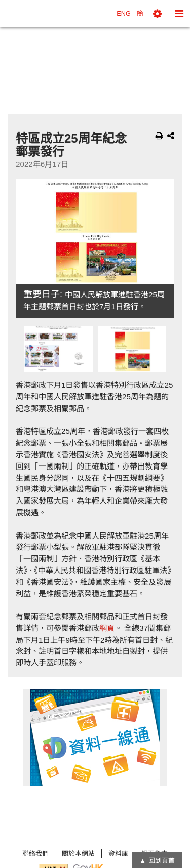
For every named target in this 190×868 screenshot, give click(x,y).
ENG (124, 13)
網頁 (107, 628)
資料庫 (118, 854)
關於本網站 (78, 854)
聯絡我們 (35, 854)
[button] (157, 14)
